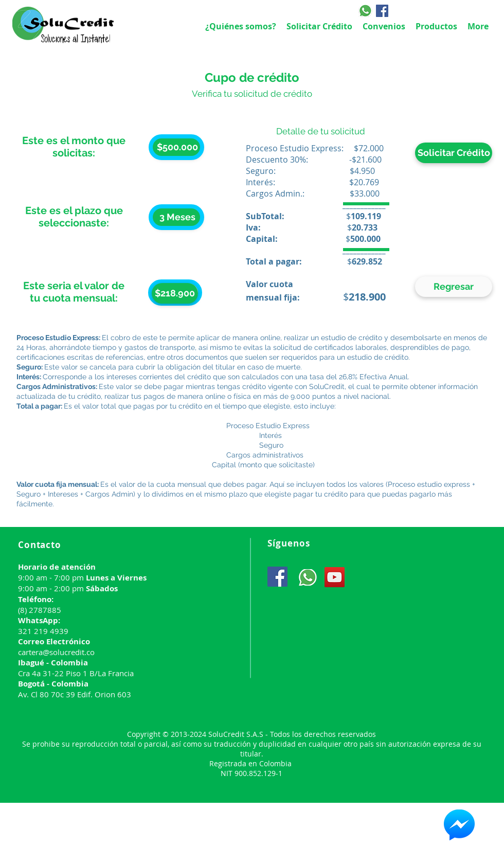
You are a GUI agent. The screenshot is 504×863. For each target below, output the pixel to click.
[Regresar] (454, 287)
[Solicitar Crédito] (454, 153)
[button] (175, 293)
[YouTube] (335, 577)
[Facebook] (382, 11)
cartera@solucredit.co (56, 652)
